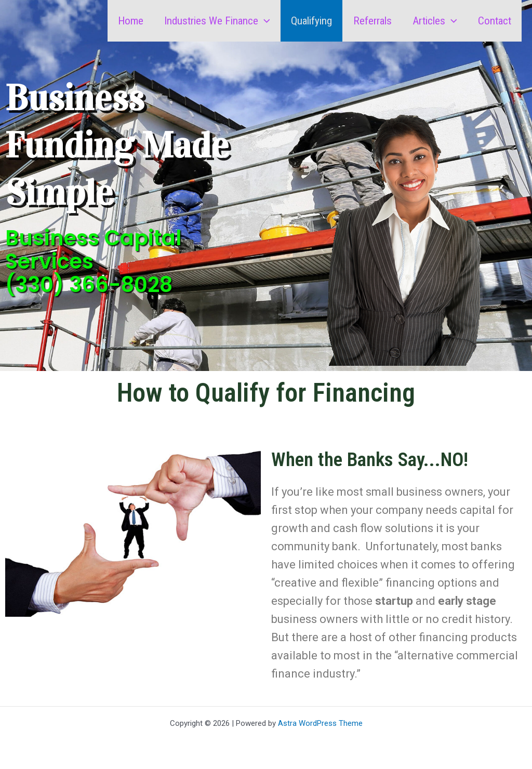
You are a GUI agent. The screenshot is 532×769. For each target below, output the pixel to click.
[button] (261, 21)
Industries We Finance (214, 21)
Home (126, 21)
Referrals (370, 21)
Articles (433, 21)
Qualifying (308, 21)
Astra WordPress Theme (320, 723)
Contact (494, 21)
